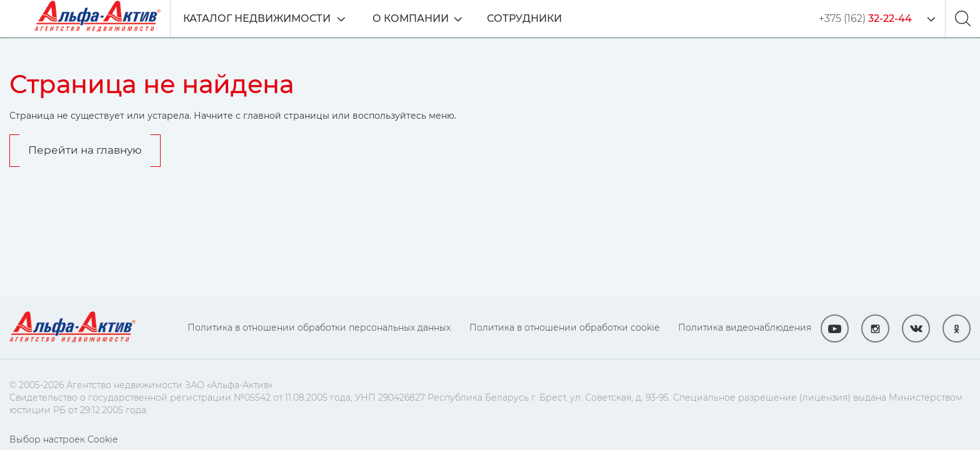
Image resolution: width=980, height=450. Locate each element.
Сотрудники (524, 18)
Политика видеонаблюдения (745, 327)
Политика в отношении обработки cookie (564, 327)
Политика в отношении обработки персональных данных (319, 327)
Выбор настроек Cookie (63, 439)
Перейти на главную (85, 150)
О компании (411, 18)
